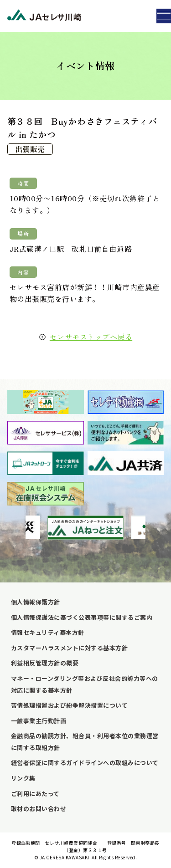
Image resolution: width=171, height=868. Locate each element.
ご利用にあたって (35, 794)
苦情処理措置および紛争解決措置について (69, 705)
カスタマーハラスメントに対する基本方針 (69, 648)
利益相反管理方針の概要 (45, 663)
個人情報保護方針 (36, 602)
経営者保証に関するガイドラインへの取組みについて (85, 763)
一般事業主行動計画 (39, 721)
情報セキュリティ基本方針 (48, 632)
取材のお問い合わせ (39, 809)
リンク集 (23, 778)
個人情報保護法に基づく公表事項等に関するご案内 (82, 617)
